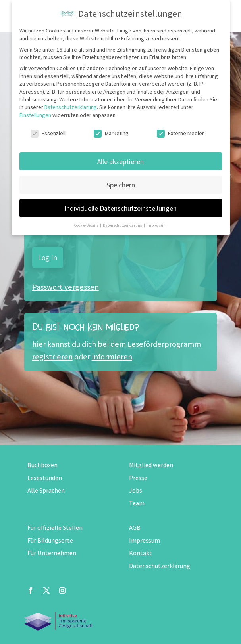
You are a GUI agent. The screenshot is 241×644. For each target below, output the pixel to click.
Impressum (145, 540)
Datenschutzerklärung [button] (123, 225)
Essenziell (48, 133)
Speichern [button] (121, 185)
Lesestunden (45, 478)
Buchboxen (42, 465)
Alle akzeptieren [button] (120, 161)
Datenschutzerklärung (160, 566)
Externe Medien (181, 133)
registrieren (52, 357)
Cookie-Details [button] (87, 225)
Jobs (136, 490)
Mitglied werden (151, 465)
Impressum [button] (157, 225)
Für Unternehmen (52, 553)
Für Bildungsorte (50, 540)
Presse (138, 478)
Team (137, 503)
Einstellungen (35, 115)
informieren (112, 357)
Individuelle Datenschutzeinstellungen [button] (120, 208)
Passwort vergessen (66, 287)
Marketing (111, 133)
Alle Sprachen (46, 490)
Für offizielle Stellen (55, 528)
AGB (135, 528)
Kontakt (141, 553)
